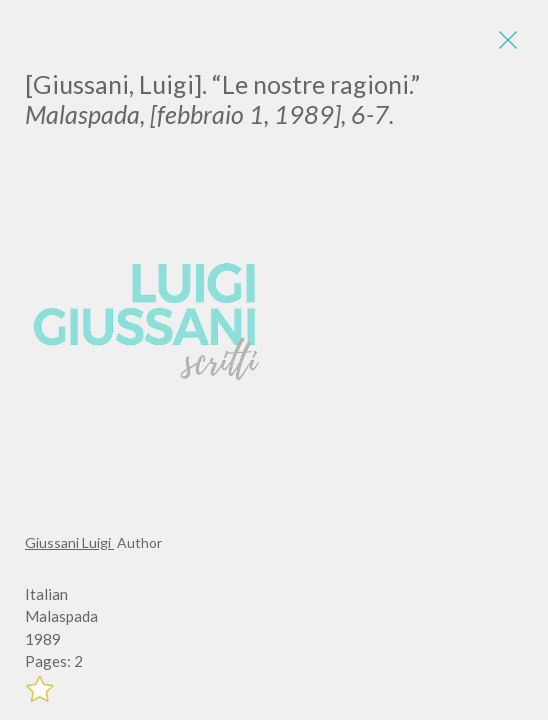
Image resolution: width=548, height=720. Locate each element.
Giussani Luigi (69, 542)
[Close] (508, 40)
